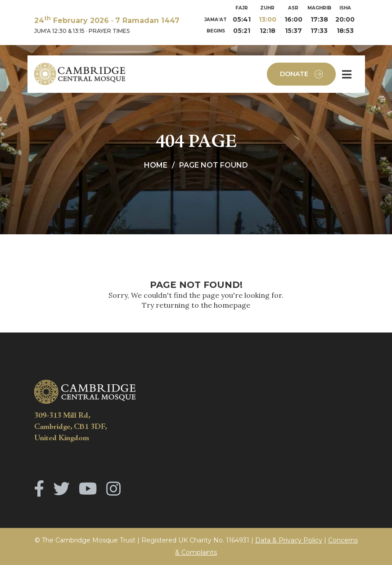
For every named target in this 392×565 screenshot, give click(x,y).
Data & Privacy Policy (289, 540)
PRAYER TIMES (109, 31)
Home (156, 165)
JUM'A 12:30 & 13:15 (59, 31)
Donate (301, 74)
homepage (232, 305)
